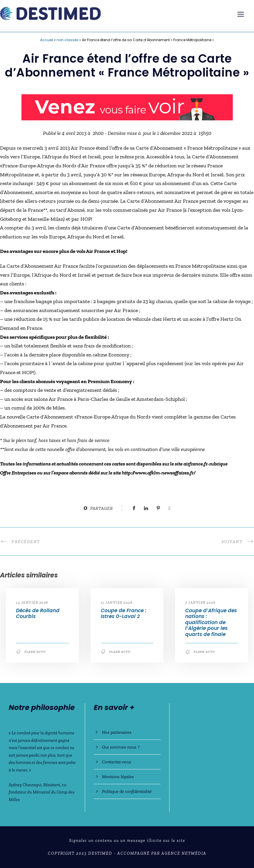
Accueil (47, 40)
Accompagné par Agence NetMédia (162, 853)
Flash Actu (35, 652)
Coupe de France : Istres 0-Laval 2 (124, 613)
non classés (67, 40)
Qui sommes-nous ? (121, 747)
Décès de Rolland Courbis (38, 613)
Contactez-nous (117, 762)
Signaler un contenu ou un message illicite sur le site (127, 841)
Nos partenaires (117, 732)
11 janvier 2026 (117, 603)
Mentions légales (118, 777)
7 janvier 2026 (200, 603)
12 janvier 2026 (32, 603)
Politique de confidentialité (127, 791)
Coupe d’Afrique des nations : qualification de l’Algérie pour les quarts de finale (211, 622)
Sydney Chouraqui (25, 785)
